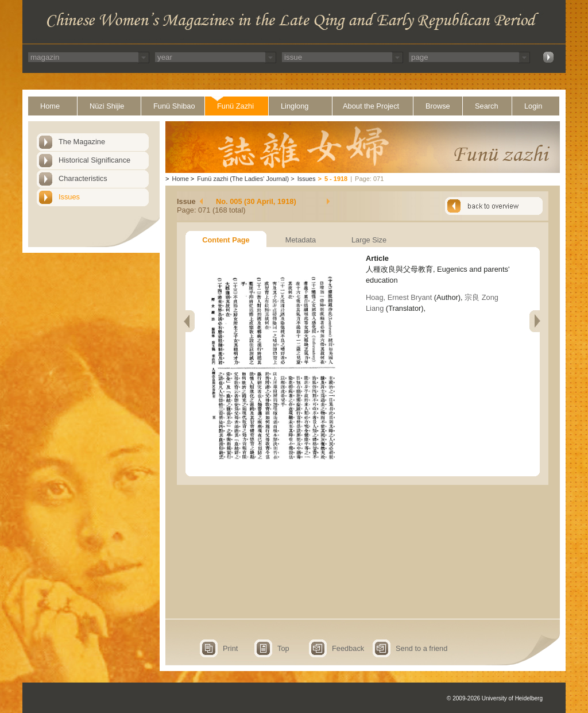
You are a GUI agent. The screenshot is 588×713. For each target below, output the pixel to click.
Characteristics (83, 178)
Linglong (295, 106)
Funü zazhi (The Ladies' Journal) (243, 179)
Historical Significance (94, 160)
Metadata (301, 240)
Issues (69, 197)
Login (533, 106)
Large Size (369, 240)
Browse (438, 106)
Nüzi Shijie (107, 106)
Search (487, 106)
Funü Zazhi (235, 106)
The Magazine (82, 142)
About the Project (371, 106)
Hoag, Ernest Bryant (400, 297)
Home (50, 106)
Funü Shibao (174, 106)
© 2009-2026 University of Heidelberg (495, 698)
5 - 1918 (336, 179)
